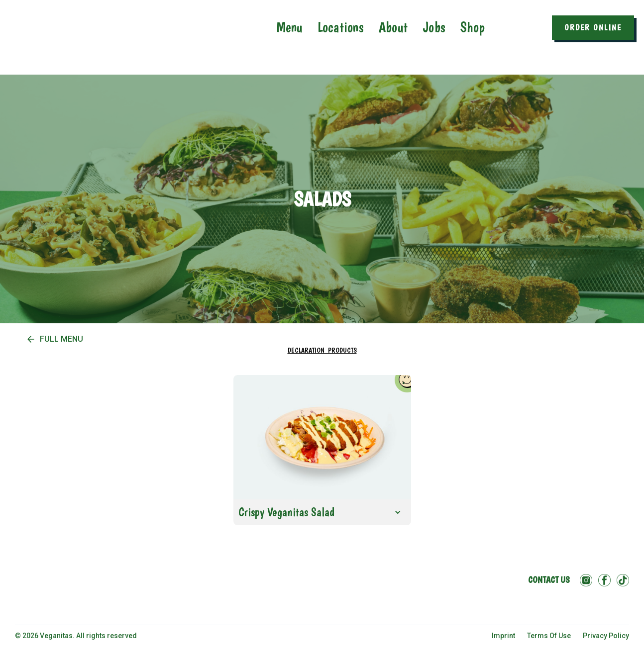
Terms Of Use (549, 636)
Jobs (434, 27)
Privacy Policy (606, 636)
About (393, 27)
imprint (503, 636)
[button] (322, 512)
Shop (473, 27)
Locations (341, 27)
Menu (290, 27)
